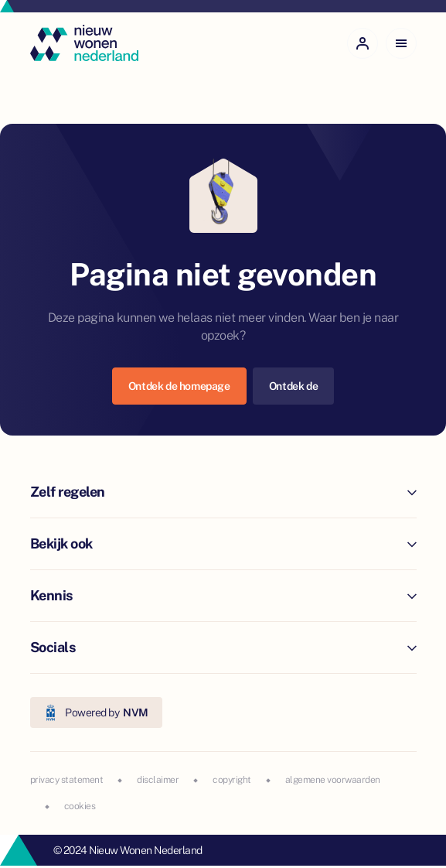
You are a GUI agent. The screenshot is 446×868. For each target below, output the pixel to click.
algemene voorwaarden (333, 780)
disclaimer (158, 780)
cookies (80, 806)
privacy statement (67, 780)
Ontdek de (293, 386)
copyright (232, 780)
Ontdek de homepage (179, 386)
